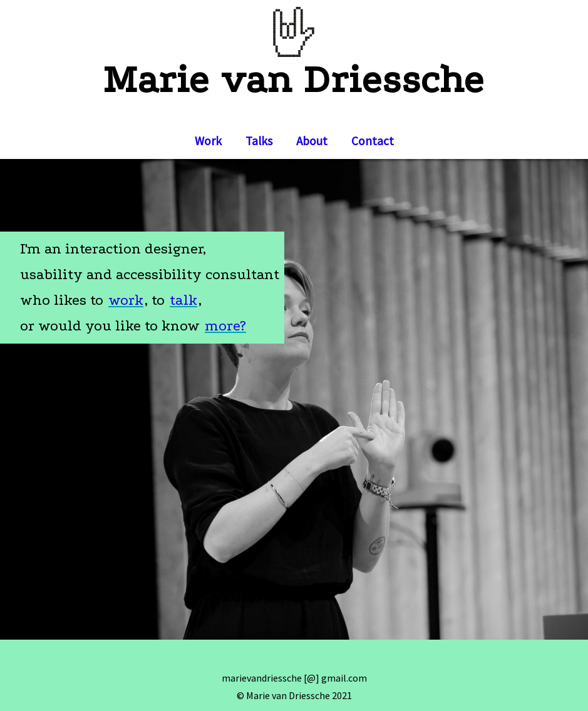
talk (183, 300)
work (126, 300)
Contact (373, 141)
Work (208, 141)
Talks (259, 141)
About (312, 141)
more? (225, 326)
